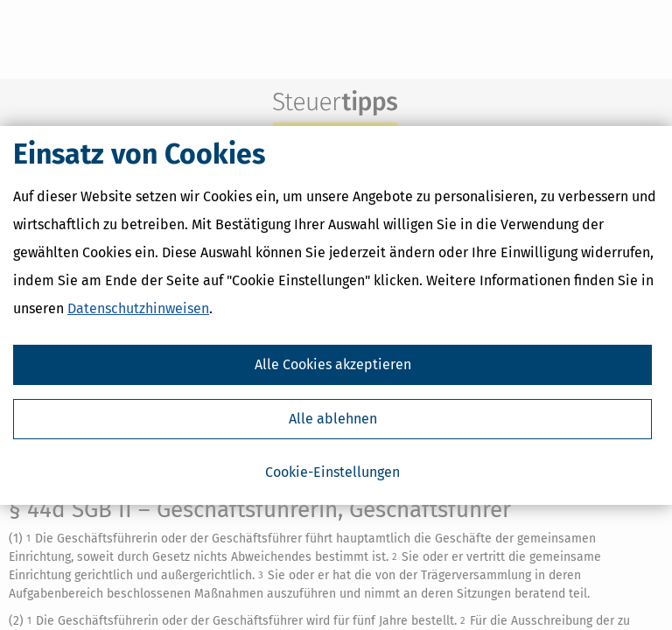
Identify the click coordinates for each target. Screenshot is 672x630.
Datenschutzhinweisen (138, 308)
